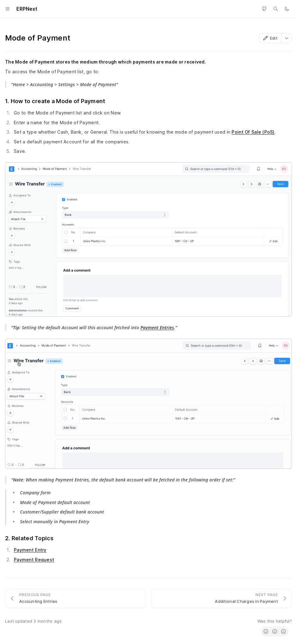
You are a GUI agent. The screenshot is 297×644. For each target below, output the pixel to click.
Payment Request (34, 560)
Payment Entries (157, 328)
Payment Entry (30, 550)
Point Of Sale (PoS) (253, 132)
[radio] (266, 631)
